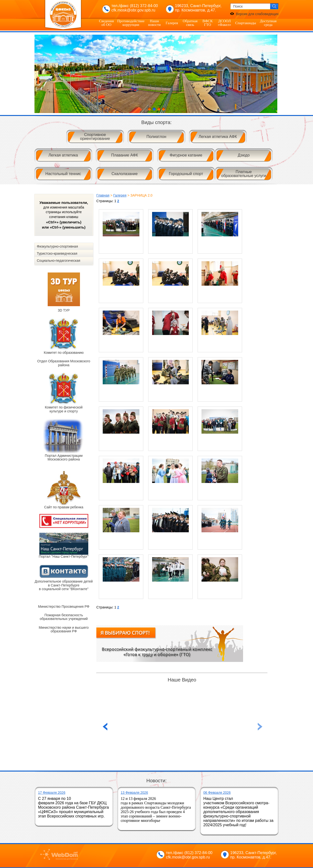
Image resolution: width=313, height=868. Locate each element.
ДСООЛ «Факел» (225, 23)
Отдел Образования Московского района (64, 363)
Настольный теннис (63, 174)
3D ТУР (64, 310)
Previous (260, 727)
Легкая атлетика (63, 155)
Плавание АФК (125, 155)
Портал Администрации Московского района (64, 457)
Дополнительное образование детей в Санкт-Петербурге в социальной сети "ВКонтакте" (64, 585)
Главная (103, 195)
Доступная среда (268, 23)
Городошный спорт (186, 174)
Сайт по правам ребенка (64, 507)
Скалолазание (125, 174)
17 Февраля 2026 (52, 793)
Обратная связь (190, 23)
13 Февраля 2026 (134, 793)
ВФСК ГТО (208, 23)
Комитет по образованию (64, 353)
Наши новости (154, 23)
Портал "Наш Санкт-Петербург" (64, 556)
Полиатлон (156, 137)
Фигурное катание (186, 155)
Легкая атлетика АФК (218, 137)
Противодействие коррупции (131, 23)
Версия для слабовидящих (257, 14)
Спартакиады (246, 23)
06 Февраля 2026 (217, 793)
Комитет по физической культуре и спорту (64, 409)
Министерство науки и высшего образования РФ (64, 629)
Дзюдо (244, 155)
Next (272, 74)
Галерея (172, 23)
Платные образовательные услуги (244, 174)
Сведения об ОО (106, 23)
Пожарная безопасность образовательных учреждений (64, 617)
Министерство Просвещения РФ (64, 607)
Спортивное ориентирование (95, 137)
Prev (41, 74)
